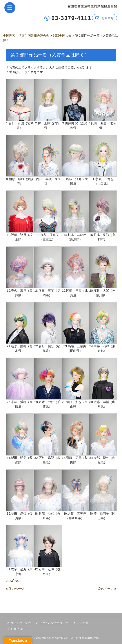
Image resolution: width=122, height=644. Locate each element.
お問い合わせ (19, 629)
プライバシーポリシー (54, 623)
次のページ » (107, 589)
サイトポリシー (21, 623)
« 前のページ (15, 589)
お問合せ (105, 18)
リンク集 (83, 623)
